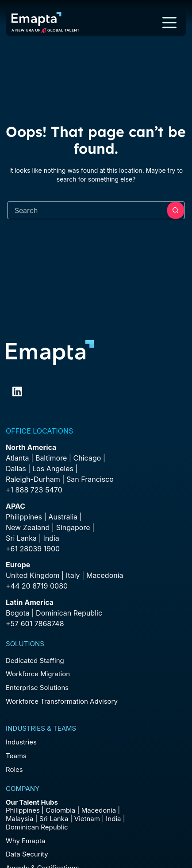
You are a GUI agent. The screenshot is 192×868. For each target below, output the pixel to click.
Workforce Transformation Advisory (62, 701)
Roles (14, 769)
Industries (21, 742)
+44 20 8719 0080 (37, 586)
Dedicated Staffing (35, 661)
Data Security (27, 854)
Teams (16, 756)
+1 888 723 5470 (34, 490)
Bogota (18, 613)
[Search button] (176, 210)
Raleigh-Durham (33, 479)
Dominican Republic (37, 827)
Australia (63, 517)
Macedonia (105, 575)
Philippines (24, 517)
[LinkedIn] (17, 391)
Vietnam (87, 819)
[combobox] (88, 210)
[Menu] (169, 23)
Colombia (60, 810)
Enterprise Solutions (37, 688)
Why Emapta (25, 841)
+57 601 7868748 (35, 624)
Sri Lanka (21, 538)
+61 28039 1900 (33, 549)
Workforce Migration (38, 674)
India (113, 819)
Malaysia (19, 819)
